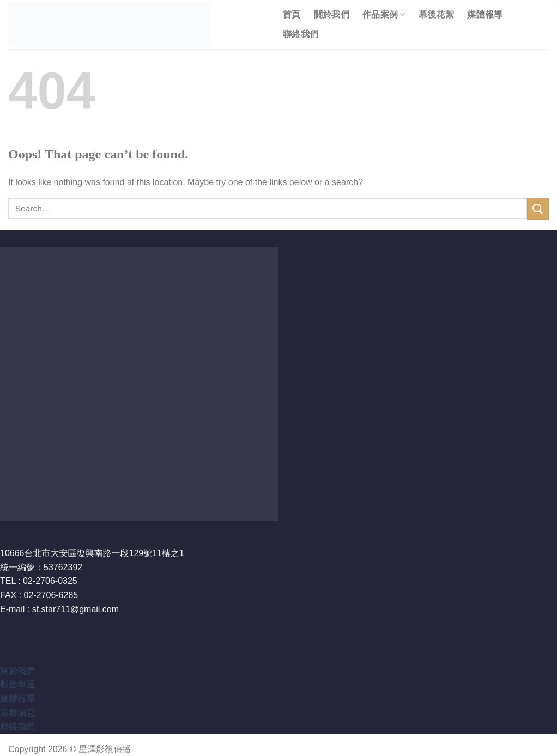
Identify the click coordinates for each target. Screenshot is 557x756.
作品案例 (384, 14)
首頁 (292, 14)
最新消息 (17, 713)
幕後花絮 (436, 14)
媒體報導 (485, 14)
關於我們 (332, 14)
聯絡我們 (301, 34)
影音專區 (17, 684)
